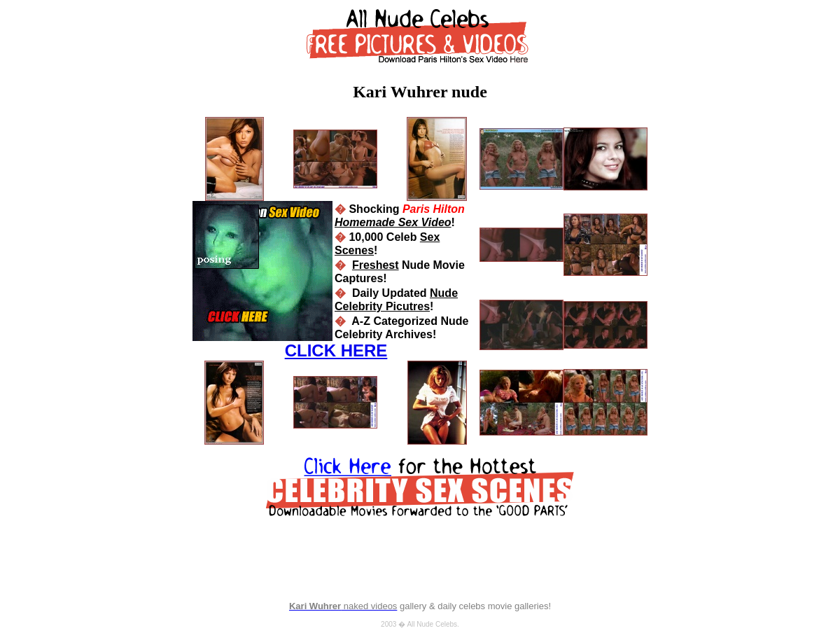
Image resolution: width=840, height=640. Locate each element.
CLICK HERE (336, 350)
